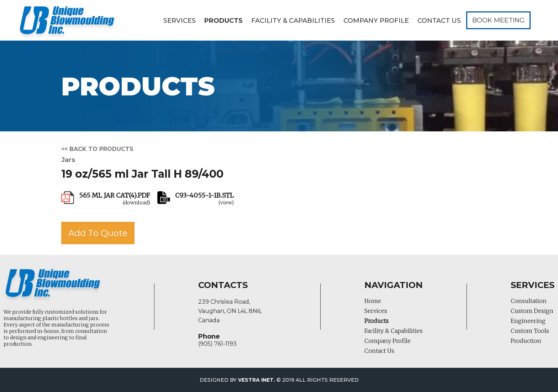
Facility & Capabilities (293, 21)
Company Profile (376, 21)
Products (223, 21)
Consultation (529, 301)
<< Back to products (97, 149)
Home (373, 301)
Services (180, 21)
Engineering (528, 321)
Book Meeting (498, 20)
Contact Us (439, 21)
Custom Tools (530, 331)
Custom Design (532, 311)
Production (526, 341)
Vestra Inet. (257, 380)
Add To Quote (98, 233)
